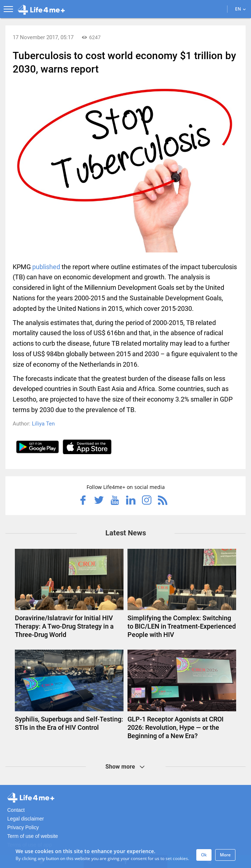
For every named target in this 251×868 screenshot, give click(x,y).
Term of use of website (33, 836)
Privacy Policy (23, 827)
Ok (204, 855)
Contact (16, 810)
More (225, 855)
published (46, 267)
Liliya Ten (43, 424)
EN (240, 9)
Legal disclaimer (26, 819)
